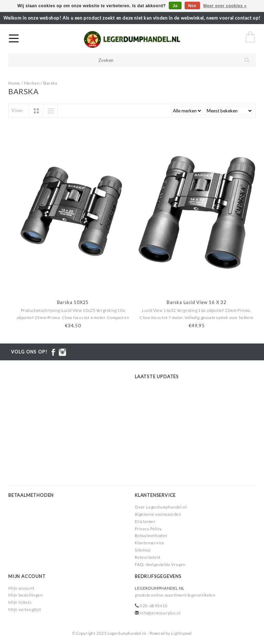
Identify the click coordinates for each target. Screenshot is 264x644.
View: (18, 110)
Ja (175, 6)
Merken (32, 83)
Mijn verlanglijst (25, 609)
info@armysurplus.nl (160, 613)
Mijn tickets (20, 602)
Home (14, 83)
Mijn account (21, 588)
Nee (192, 6)
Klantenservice (150, 543)
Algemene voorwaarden (158, 514)
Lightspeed (181, 633)
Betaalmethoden (151, 536)
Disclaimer (145, 521)
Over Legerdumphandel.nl (161, 507)
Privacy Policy (148, 529)
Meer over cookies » (225, 6)
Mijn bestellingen (26, 595)
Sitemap (143, 550)
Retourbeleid (148, 557)
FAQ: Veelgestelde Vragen (160, 564)
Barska (50, 83)
